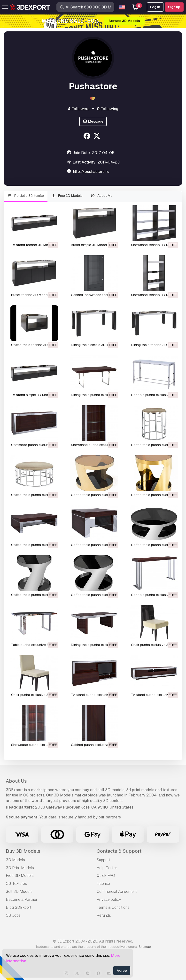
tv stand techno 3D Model (32, 245)
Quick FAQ (106, 876)
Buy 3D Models (23, 851)
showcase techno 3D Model (153, 245)
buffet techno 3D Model (30, 295)
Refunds (104, 915)
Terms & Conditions (113, 907)
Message (93, 122)
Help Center (107, 868)
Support (103, 860)
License (103, 884)
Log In (155, 7)
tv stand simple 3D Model (31, 395)
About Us (16, 781)
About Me (101, 196)
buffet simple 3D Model (89, 245)
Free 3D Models (67, 196)
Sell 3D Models (19, 891)
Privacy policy (109, 899)
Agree (122, 971)
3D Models (15, 860)
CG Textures (16, 884)
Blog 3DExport (19, 907)
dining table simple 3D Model (93, 345)
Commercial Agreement (117, 891)
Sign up (174, 7)
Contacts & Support (119, 851)
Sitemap (145, 947)
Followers (79, 109)
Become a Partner (22, 899)
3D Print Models (20, 868)
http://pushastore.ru (91, 172)
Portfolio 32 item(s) (26, 196)
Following (108, 109)
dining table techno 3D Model (154, 345)
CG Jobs (13, 915)
